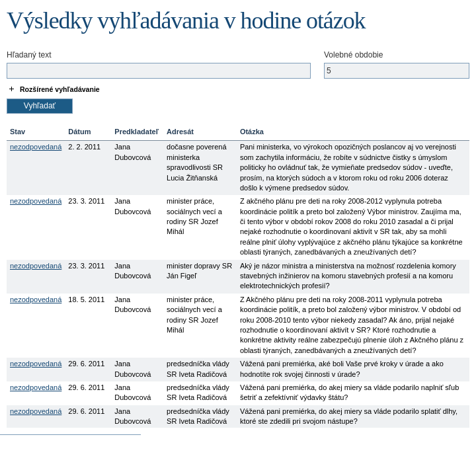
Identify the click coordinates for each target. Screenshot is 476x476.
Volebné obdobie (353, 55)
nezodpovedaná (36, 147)
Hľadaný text (29, 55)
